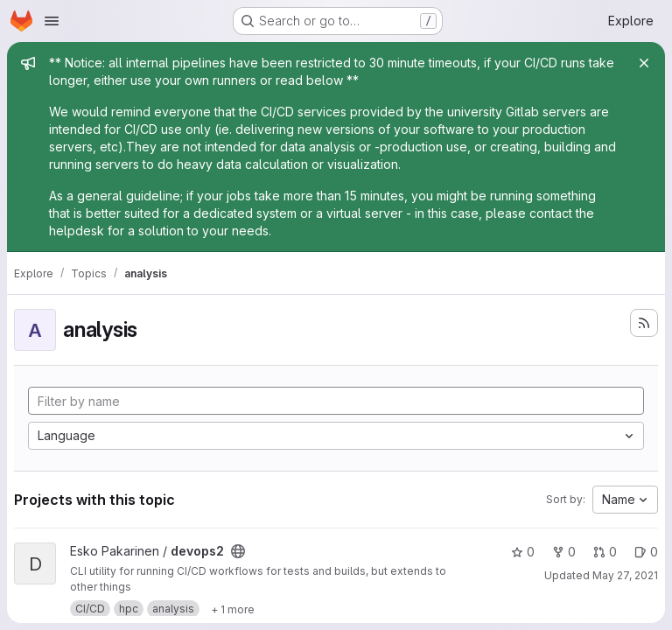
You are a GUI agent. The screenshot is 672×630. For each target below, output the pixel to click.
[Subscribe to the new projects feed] (644, 323)
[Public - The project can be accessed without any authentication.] (238, 551)
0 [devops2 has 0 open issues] (646, 552)
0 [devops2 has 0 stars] (523, 552)
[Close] (644, 63)
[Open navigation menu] (52, 21)
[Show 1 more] (233, 609)
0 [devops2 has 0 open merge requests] (605, 552)
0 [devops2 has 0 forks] (564, 552)
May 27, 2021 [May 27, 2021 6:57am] (625, 575)
